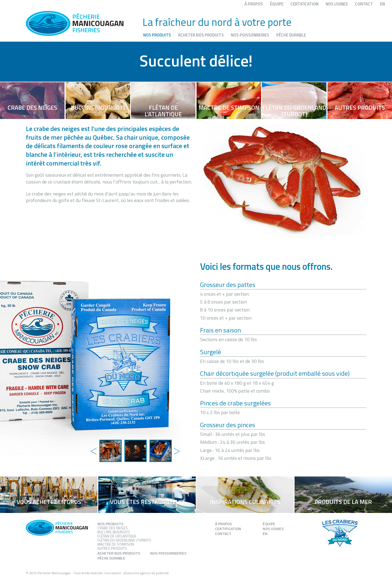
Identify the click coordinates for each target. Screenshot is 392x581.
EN (382, 4)
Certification (304, 4)
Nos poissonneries (250, 35)
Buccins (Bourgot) (114, 532)
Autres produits (112, 548)
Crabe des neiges (113, 528)
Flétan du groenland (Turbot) (124, 540)
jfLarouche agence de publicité (146, 573)
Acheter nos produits (201, 35)
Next (176, 445)
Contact (364, 4)
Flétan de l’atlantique (117, 536)
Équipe (277, 4)
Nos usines (337, 4)
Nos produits (157, 35)
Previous (93, 445)
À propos (254, 4)
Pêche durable (291, 35)
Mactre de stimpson (116, 544)
